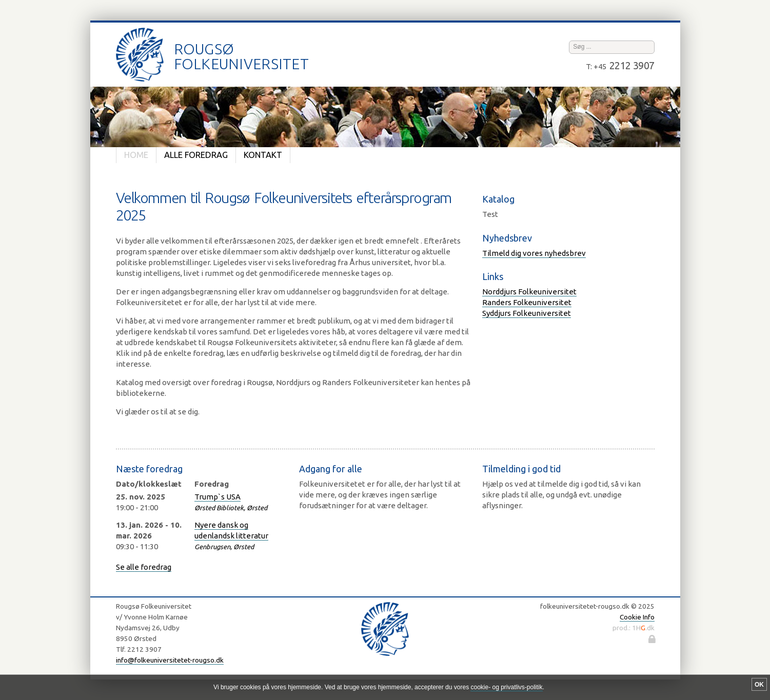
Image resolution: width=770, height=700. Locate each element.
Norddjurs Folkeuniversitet (529, 292)
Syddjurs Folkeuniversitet (527, 313)
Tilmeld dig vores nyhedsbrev (534, 253)
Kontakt (263, 155)
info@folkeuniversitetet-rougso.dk (170, 660)
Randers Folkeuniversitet (527, 302)
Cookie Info (637, 617)
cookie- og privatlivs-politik (506, 687)
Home (136, 155)
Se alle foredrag (144, 567)
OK (759, 685)
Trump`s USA (218, 497)
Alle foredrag (196, 155)
